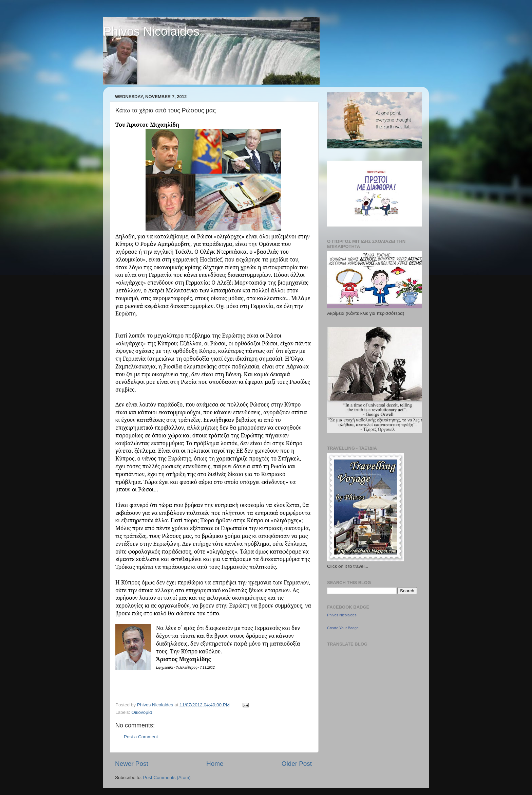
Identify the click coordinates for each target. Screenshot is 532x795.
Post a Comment (141, 737)
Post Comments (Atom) (167, 778)
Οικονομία (141, 712)
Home (215, 764)
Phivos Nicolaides (151, 31)
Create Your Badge (343, 628)
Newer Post (132, 764)
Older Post (297, 764)
